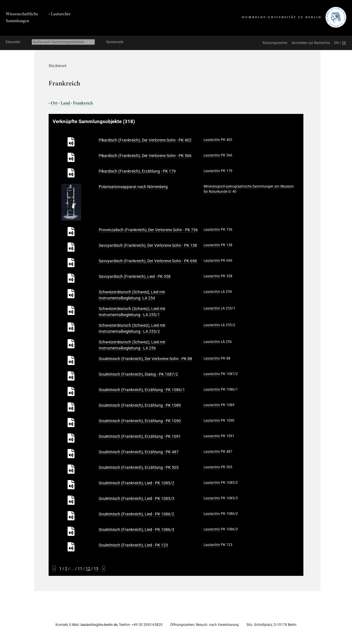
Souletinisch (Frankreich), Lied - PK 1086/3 (136, 530)
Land (66, 102)
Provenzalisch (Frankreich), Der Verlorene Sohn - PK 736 (148, 230)
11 (80, 569)
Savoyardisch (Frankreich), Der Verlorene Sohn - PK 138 (148, 245)
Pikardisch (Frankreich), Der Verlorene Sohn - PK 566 (145, 156)
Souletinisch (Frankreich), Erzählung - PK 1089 (140, 405)
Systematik (115, 42)
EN (336, 43)
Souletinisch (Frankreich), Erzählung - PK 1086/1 (142, 390)
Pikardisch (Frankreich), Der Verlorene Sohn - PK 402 (145, 140)
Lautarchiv (61, 13)
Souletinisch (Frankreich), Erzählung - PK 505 (139, 467)
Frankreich (83, 102)
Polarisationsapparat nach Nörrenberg (133, 187)
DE (344, 43)
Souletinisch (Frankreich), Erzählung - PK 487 (139, 452)
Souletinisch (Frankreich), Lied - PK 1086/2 (136, 514)
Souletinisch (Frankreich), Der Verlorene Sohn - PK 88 (145, 359)
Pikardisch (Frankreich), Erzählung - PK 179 (137, 171)
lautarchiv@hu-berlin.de (99, 625)
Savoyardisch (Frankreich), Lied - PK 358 (135, 276)
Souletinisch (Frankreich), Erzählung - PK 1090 (140, 421)
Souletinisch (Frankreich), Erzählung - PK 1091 (140, 436)
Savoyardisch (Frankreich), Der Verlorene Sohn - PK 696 (148, 261)
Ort (55, 102)
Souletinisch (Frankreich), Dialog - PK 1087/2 (138, 374)
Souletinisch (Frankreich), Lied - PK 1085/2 (136, 483)
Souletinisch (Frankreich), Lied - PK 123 (133, 545)
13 (96, 569)
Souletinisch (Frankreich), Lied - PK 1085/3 (136, 498)
